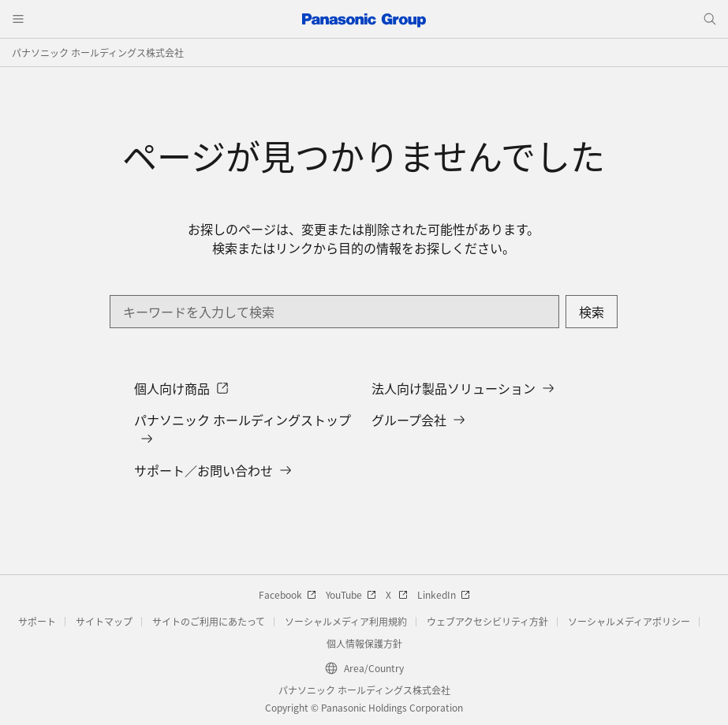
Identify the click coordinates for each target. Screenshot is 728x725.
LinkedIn (444, 594)
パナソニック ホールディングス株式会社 (98, 52)
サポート (37, 621)
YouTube (351, 594)
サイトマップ (104, 621)
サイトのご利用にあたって (209, 621)
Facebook (287, 594)
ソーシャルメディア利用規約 (346, 621)
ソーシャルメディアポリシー (629, 621)
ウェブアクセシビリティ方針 (487, 621)
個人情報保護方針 (364, 643)
